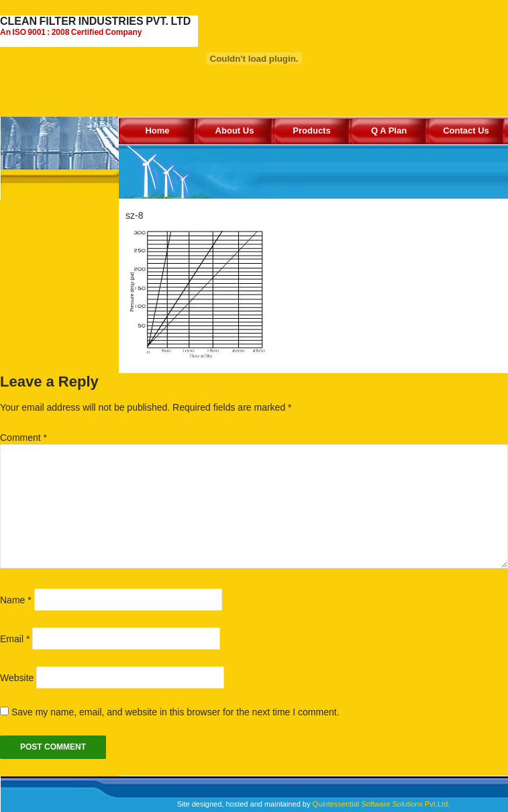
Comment (23, 438)
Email (15, 639)
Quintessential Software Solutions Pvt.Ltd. (381, 804)
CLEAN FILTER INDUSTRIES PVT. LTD (99, 26)
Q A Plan (389, 131)
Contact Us (466, 131)
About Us (235, 131)
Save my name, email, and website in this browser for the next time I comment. (175, 712)
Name (16, 600)
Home (157, 131)
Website (17, 678)
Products (311, 131)
